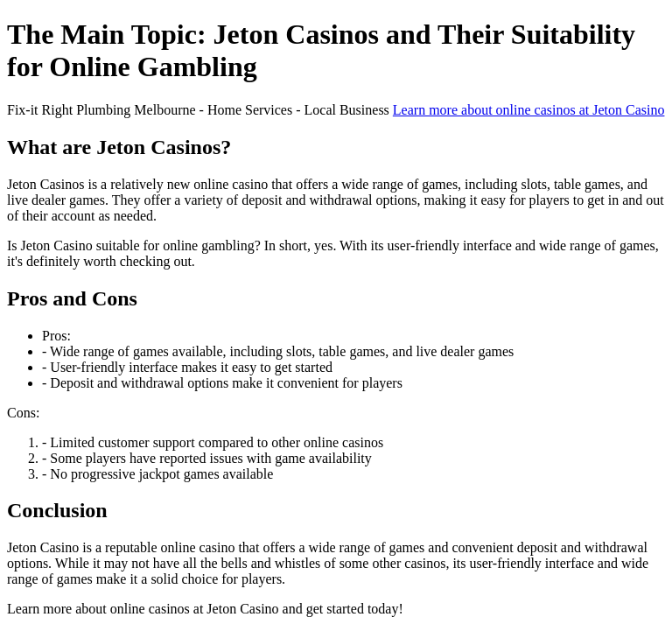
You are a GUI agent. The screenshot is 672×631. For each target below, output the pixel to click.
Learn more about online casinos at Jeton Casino (529, 110)
